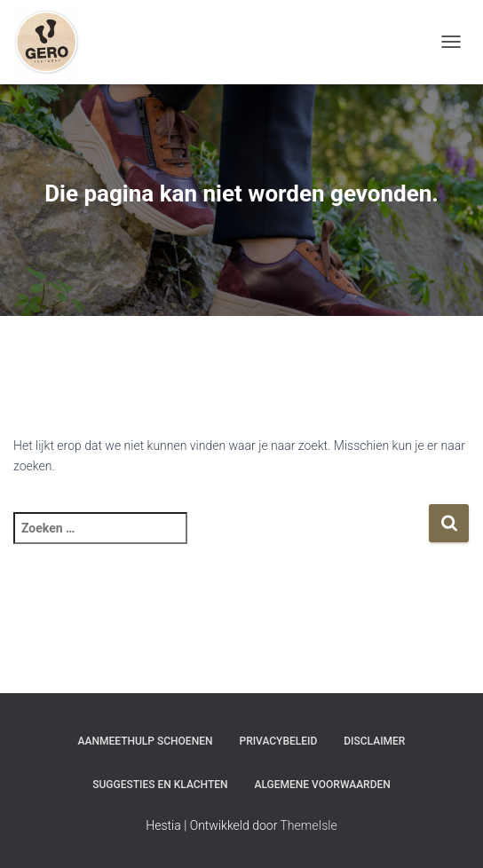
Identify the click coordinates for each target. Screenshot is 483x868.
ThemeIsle (309, 825)
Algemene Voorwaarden (323, 785)
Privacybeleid (278, 741)
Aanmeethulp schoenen (146, 741)
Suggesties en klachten (160, 785)
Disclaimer (374, 741)
